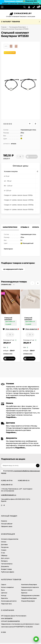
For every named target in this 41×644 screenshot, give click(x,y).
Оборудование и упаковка (30, 595)
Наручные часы (6, 604)
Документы (5, 566)
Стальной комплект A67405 (8, 320)
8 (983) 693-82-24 (24, 481)
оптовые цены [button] (8, 354)
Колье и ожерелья (7, 587)
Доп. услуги (5, 558)
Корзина (4, 521)
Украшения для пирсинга (30, 587)
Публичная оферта (8, 572)
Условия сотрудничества (10, 539)
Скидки (4, 550)
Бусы (3, 590)
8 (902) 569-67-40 (7, 485)
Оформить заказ (7, 526)
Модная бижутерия (28, 601)
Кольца (4, 595)
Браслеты (4, 598)
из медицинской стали (13, 269)
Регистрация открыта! (14, 1)
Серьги (4, 585)
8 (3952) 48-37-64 (7, 481)
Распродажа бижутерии (17, 27)
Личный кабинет (7, 524)
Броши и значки (27, 590)
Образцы (4, 555)
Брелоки (24, 593)
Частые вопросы (7, 564)
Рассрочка (5, 547)
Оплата (4, 542)
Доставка (4, 545)
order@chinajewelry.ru (9, 495)
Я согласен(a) (20, 472)
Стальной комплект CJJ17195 (28, 320)
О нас (3, 553)
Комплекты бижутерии (29, 585)
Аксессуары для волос (9, 601)
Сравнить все (8, 285)
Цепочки (4, 593)
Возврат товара (6, 569)
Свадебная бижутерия (29, 598)
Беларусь (4, 561)
